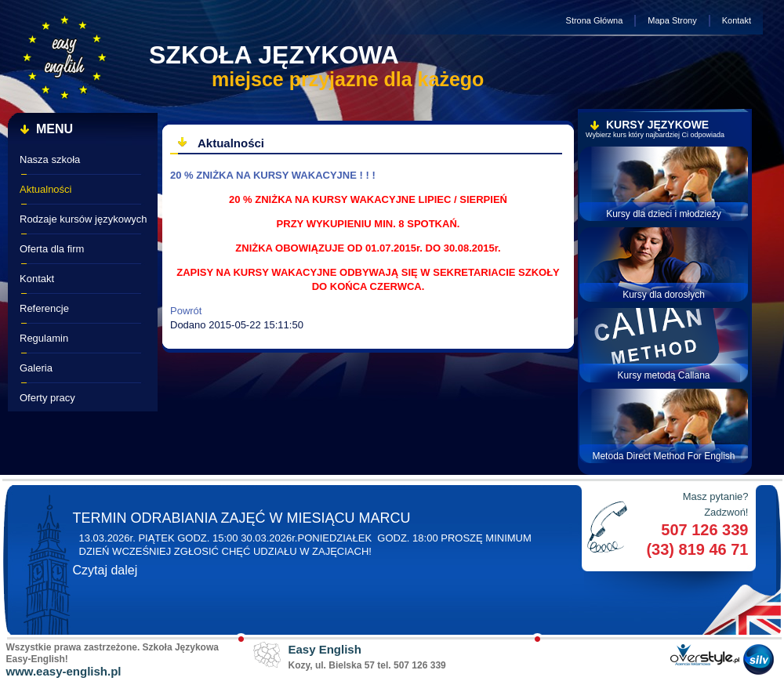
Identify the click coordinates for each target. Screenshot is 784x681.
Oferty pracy (47, 398)
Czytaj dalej (105, 570)
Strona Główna (595, 20)
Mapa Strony (672, 20)
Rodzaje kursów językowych (83, 219)
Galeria (36, 368)
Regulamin (44, 338)
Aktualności (45, 189)
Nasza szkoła (50, 159)
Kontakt (737, 20)
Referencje (44, 308)
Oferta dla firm (52, 249)
